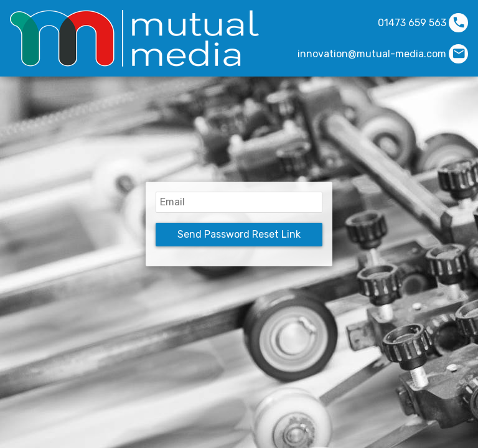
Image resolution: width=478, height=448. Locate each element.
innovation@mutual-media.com (372, 54)
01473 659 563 (412, 23)
